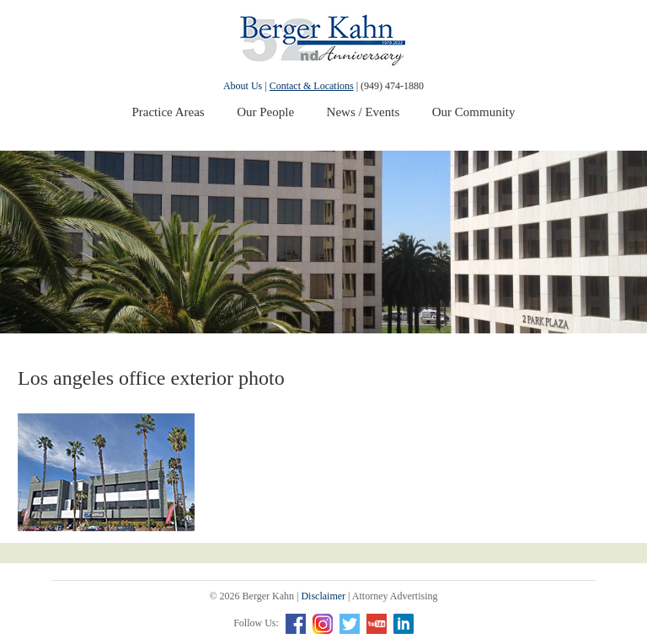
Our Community (474, 112)
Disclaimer (323, 596)
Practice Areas (168, 112)
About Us (243, 86)
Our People (265, 112)
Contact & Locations (312, 86)
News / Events (364, 112)
